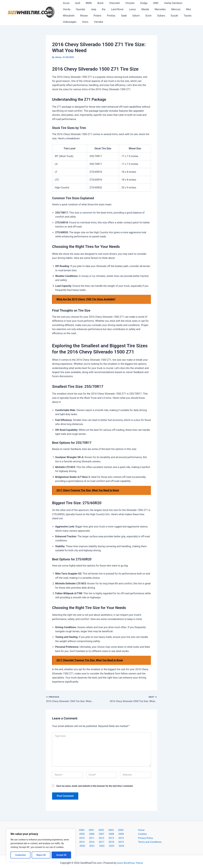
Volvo (66, 22)
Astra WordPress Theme (130, 860)
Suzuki (152, 16)
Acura (66, 3)
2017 (101, 839)
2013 (126, 835)
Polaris (79, 16)
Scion (128, 16)
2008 (85, 835)
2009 (93, 835)
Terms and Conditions (150, 843)
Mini (170, 9)
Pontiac (92, 16)
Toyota (165, 16)
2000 (76, 830)
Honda (186, 3)
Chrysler (126, 3)
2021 (90, 843)
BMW (87, 3)
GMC (151, 3)
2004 (109, 830)
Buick (98, 3)
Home (141, 830)
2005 (117, 830)
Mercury (158, 9)
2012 (118, 835)
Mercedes (143, 9)
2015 (85, 839)
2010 (101, 835)
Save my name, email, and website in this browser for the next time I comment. (95, 786)
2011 (110, 835)
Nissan (66, 16)
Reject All (41, 855)
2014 (77, 839)
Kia (89, 9)
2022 (98, 843)
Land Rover (102, 9)
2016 (93, 839)
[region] (41, 845)
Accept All (61, 855)
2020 (126, 839)
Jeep (79, 9)
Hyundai (67, 9)
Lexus (117, 9)
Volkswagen (181, 16)
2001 (85, 830)
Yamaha (78, 22)
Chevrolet (112, 3)
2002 (93, 830)
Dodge (140, 3)
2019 (118, 839)
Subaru (140, 16)
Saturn (116, 16)
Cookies (143, 835)
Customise (20, 855)
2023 (106, 843)
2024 (114, 843)
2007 (77, 835)
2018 (110, 839)
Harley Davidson (168, 3)
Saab (104, 16)
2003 (101, 830)
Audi (77, 3)
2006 (125, 830)
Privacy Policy (146, 839)
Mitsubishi (183, 9)
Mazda (129, 9)
